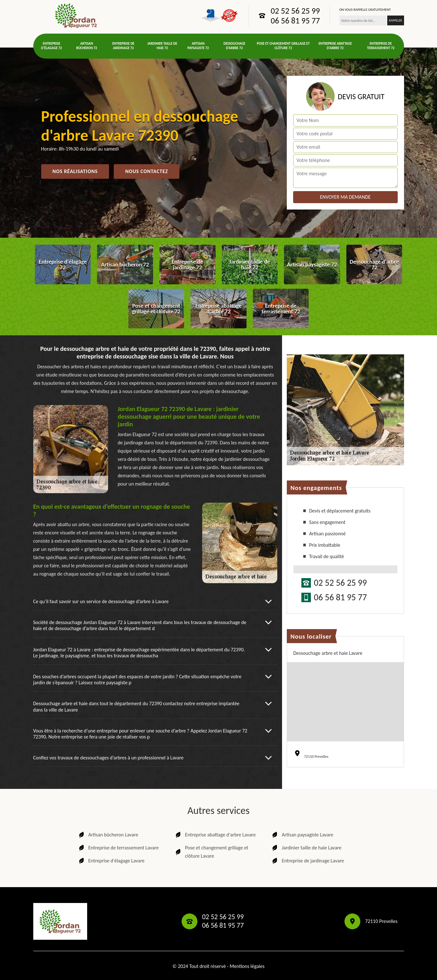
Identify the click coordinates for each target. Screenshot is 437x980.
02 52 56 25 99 (295, 11)
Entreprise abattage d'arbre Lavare (215, 835)
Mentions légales (247, 966)
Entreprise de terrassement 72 (381, 46)
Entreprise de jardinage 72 (123, 46)
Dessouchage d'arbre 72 (234, 46)
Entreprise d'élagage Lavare (111, 861)
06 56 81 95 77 (295, 21)
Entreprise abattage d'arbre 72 (335, 46)
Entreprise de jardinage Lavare (307, 861)
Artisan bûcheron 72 (87, 46)
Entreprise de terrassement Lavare (118, 848)
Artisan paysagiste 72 (198, 46)
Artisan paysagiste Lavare (302, 835)
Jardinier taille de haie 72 (162, 46)
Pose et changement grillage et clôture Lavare (211, 852)
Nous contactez (147, 171)
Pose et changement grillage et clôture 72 (283, 46)
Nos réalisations (75, 171)
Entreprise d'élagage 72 (52, 46)
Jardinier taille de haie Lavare (306, 848)
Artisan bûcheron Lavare (108, 835)
